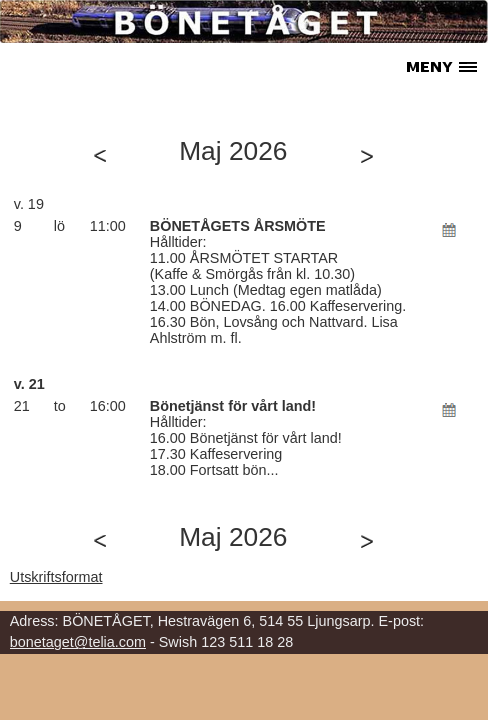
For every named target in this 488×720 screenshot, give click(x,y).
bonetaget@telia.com (78, 642)
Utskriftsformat (56, 577)
